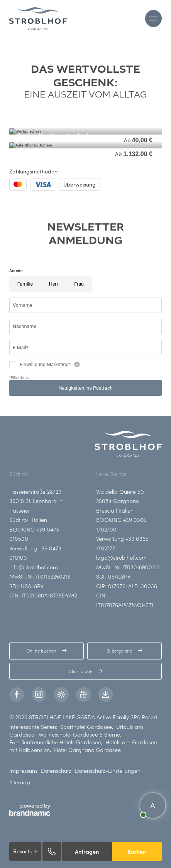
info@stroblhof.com (34, 567)
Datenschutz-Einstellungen (108, 770)
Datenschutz (56, 770)
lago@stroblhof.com (121, 557)
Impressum (23, 770)
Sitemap (20, 782)
